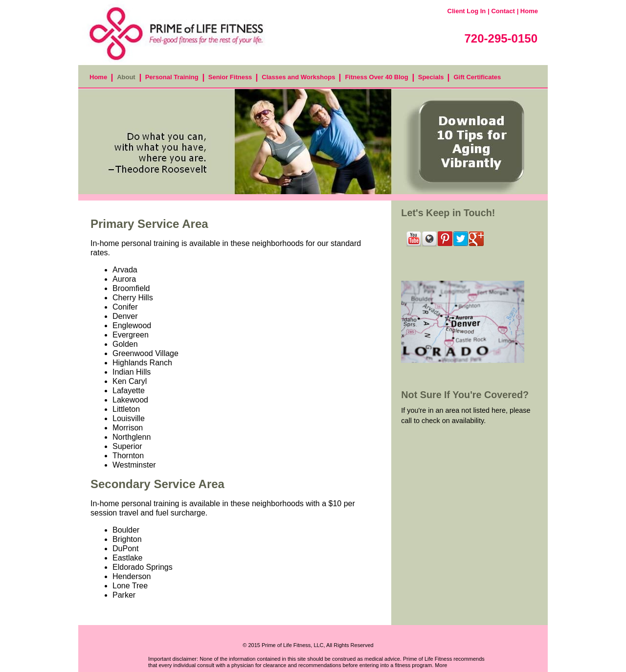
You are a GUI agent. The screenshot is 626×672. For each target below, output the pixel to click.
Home (529, 11)
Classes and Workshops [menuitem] (298, 77)
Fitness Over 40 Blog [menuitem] (376, 77)
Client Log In (467, 11)
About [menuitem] (126, 77)
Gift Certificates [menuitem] (477, 77)
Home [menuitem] (98, 77)
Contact (503, 11)
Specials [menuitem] (431, 77)
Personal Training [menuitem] (172, 77)
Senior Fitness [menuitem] (230, 77)
